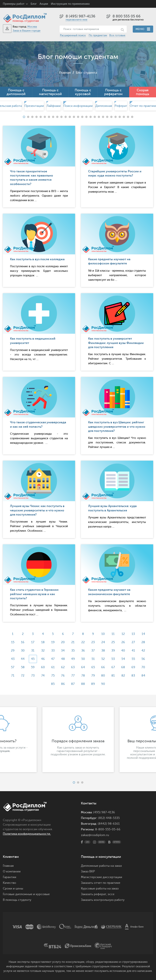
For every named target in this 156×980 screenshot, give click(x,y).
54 (124, 659)
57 (12, 667)
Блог (34, 4)
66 (104, 667)
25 (114, 642)
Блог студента (87, 73)
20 (63, 642)
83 (134, 676)
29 (12, 651)
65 (93, 667)
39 (114, 651)
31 (32, 651)
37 (93, 651)
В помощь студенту (17, 900)
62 (63, 667)
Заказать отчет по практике (101, 883)
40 (124, 651)
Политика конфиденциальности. (27, 834)
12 (124, 634)
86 (63, 684)
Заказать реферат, (94, 894)
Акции (44, 4)
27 (134, 642)
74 (42, 676)
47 (52, 659)
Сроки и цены (13, 889)
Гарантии (10, 877)
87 (73, 684)
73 (32, 676)
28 (144, 642)
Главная (64, 73)
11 (114, 634)
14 (144, 634)
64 (83, 667)
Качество (9, 883)
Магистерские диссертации (102, 877)
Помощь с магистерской (50, 92)
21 (73, 642)
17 (32, 642)
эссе (111, 894)
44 (22, 659)
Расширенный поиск (73, 35)
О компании (12, 871)
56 (144, 659)
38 (104, 651)
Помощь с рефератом (113, 92)
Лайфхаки (54, 106)
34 (63, 651)
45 (32, 659)
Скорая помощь (143, 92)
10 (104, 634)
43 (12, 659)
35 (73, 651)
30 (22, 651)
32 (42, 651)
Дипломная (104, 106)
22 (83, 642)
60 (42, 667)
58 (22, 667)
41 (134, 651)
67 (114, 667)
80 (104, 676)
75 (53, 676)
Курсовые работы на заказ (100, 889)
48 (63, 659)
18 (42, 642)
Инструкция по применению (70, 4)
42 (144, 651)
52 (104, 659)
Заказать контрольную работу (103, 900)
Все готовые (117, 35)
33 (53, 651)
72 (22, 676)
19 (53, 642)
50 (83, 659)
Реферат (121, 106)
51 (93, 659)
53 (114, 659)
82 (124, 676)
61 (53, 667)
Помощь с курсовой (83, 92)
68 (124, 667)
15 (12, 642)
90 (104, 684)
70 (144, 667)
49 (73, 659)
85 (52, 684)
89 (93, 684)
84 (144, 676)
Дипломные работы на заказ (101, 866)
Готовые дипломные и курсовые (26, 894)
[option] (78, 106)
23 (93, 642)
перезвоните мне (76, 20)
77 (73, 676)
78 (83, 676)
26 (124, 642)
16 (22, 642)
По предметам (98, 35)
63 (73, 667)
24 (104, 642)
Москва (32, 27)
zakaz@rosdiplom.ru (95, 835)
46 (42, 659)
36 (83, 651)
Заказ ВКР (88, 871)
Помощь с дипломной (16, 92)
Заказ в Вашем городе (27, 31)
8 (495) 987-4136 (80, 16)
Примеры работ (14, 4)
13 (134, 634)
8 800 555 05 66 (127, 16)
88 (83, 684)
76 (63, 676)
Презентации (34, 106)
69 (134, 667)
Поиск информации (78, 106)
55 (134, 659)
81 (114, 676)
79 (93, 676)
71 (12, 676)
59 (32, 667)
